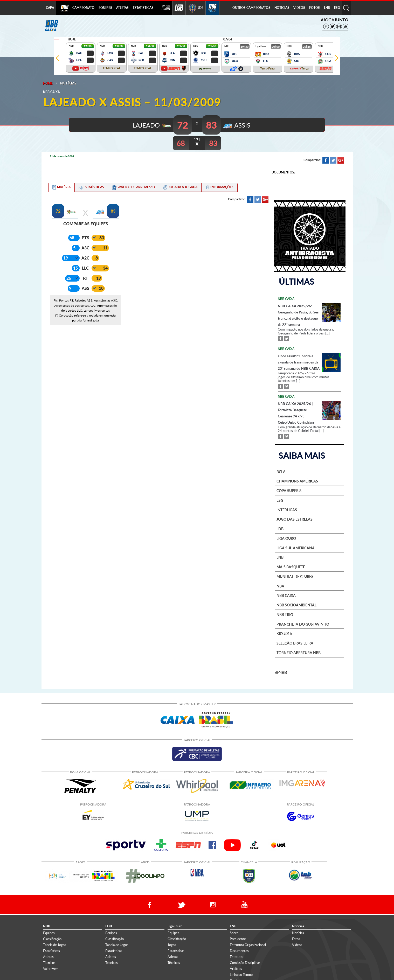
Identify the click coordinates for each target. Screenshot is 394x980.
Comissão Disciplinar (245, 962)
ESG (337, 8)
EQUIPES (105, 8)
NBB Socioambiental (296, 604)
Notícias (68, 83)
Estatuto (236, 956)
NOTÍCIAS (282, 8)
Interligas (287, 509)
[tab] (61, 187)
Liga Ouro (286, 538)
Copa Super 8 (289, 490)
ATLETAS (122, 8)
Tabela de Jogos (55, 944)
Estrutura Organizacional (248, 944)
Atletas (48, 956)
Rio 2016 (284, 633)
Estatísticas (51, 950)
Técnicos (49, 962)
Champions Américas (297, 480)
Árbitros (236, 968)
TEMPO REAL (112, 68)
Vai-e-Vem (51, 968)
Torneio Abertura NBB (299, 652)
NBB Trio (285, 614)
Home (48, 83)
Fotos (296, 938)
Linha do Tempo (241, 974)
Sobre (234, 932)
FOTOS (314, 8)
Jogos (172, 944)
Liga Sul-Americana (296, 547)
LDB (280, 528)
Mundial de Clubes (295, 576)
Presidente (238, 938)
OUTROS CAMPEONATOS (251, 8)
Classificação (52, 938)
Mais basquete (291, 566)
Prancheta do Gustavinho (303, 623)
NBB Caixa (286, 595)
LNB (327, 8)
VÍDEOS (299, 8)
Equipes (49, 932)
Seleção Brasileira (295, 642)
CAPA (50, 8)
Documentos (239, 950)
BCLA (281, 471)
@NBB (281, 671)
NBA (280, 585)
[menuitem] (83, 8)
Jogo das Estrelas (295, 519)
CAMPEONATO (83, 8)
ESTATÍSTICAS (143, 8)
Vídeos (297, 944)
